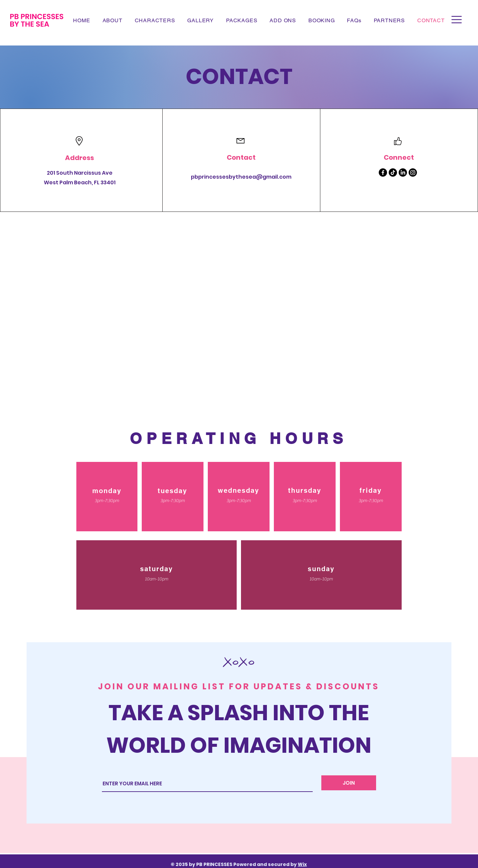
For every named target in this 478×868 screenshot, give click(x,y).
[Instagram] (413, 173)
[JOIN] (349, 783)
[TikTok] (393, 173)
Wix (302, 864)
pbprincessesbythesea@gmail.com (241, 177)
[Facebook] (383, 173)
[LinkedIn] (403, 173)
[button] (457, 20)
